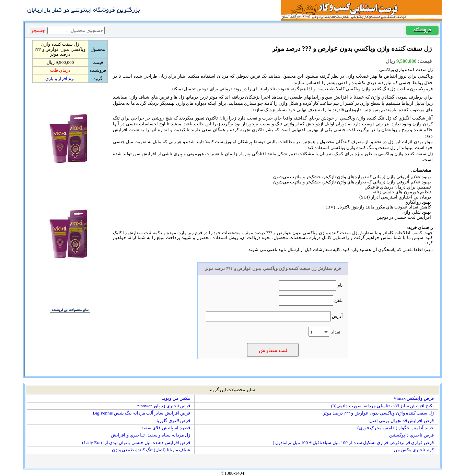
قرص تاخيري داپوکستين (411, 435)
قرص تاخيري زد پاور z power (164, 406)
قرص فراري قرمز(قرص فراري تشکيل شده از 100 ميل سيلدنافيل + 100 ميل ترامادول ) (353, 443)
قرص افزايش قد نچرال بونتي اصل (402, 421)
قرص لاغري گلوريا (173, 421)
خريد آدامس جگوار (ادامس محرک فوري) (396, 428)
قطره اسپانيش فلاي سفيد (166, 428)
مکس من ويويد (176, 398)
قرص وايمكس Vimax (414, 398)
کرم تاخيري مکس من (414, 450)
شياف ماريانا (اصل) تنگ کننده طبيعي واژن (151, 450)
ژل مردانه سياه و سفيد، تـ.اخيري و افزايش (150, 435)
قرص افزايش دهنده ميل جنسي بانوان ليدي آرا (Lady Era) (136, 443)
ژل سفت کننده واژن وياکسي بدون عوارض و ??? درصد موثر (378, 413)
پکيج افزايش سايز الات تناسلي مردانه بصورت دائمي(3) (382, 406)
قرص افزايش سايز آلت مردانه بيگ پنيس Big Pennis (141, 413)
